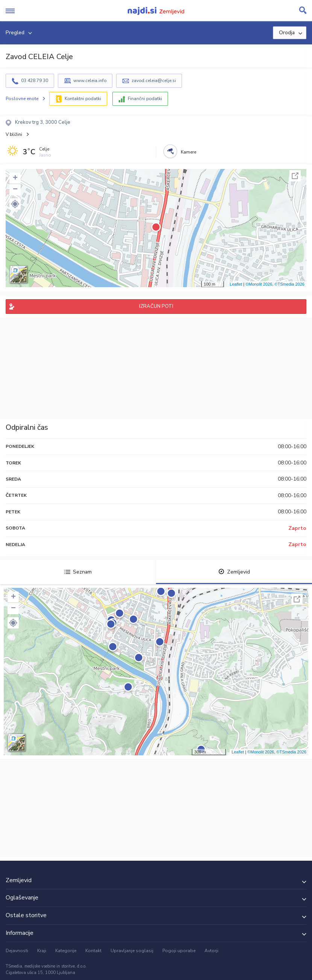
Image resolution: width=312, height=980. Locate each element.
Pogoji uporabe (179, 951)
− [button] (15, 190)
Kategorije (66, 951)
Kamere (189, 152)
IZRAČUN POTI (156, 306)
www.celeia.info (90, 81)
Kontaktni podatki (83, 99)
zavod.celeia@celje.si (154, 81)
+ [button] (15, 178)
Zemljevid (234, 572)
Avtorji (211, 951)
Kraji (42, 951)
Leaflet (236, 284)
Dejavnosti (17, 951)
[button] (15, 204)
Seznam (78, 572)
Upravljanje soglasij (132, 951)
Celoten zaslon (295, 176)
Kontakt (93, 951)
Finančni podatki (145, 99)
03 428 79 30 (35, 81)
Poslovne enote (22, 99)
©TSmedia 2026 (289, 284)
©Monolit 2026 (259, 284)
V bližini (14, 134)
